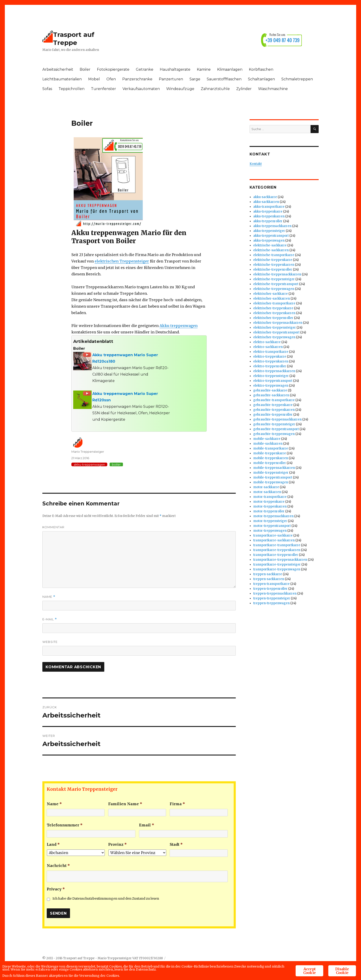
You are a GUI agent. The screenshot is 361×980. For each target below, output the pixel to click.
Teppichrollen (71, 89)
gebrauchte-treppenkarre (273, 405)
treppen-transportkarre (271, 584)
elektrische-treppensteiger (274, 279)
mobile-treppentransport (273, 477)
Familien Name (125, 804)
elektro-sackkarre (267, 342)
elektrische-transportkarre (274, 255)
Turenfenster (103, 89)
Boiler (85, 69)
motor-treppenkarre (269, 502)
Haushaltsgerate (175, 69)
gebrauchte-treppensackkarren (277, 419)
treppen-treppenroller (270, 589)
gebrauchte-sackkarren (271, 395)
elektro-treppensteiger (271, 376)
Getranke (145, 69)
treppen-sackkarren (269, 579)
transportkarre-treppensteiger (277, 564)
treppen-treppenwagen (271, 603)
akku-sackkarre (265, 197)
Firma (177, 804)
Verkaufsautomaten (141, 89)
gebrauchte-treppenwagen (274, 434)
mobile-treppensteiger (271, 473)
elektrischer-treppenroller (273, 318)
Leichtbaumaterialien (62, 79)
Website (50, 642)
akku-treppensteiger (269, 231)
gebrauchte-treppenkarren (274, 410)
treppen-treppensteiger (272, 598)
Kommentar (53, 527)
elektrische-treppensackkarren (277, 274)
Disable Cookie (342, 964)
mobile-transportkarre (271, 448)
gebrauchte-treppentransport (276, 429)
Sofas (47, 89)
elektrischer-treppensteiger (275, 328)
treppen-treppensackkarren (275, 594)
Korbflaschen (261, 69)
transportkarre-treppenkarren (277, 550)
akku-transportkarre (269, 207)
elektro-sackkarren (268, 347)
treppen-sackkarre (268, 574)
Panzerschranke (137, 79)
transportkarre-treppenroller (276, 555)
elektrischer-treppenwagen (274, 337)
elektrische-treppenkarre (273, 260)
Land (53, 844)
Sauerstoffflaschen (224, 79)
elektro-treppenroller (270, 366)
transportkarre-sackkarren (274, 540)
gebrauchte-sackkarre (270, 390)
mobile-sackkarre (267, 439)
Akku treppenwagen (179, 326)
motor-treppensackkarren (273, 516)
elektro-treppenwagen (271, 386)
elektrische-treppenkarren (274, 265)
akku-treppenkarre (268, 211)
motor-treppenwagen (270, 531)
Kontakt (256, 164)
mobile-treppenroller (270, 463)
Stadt (176, 844)
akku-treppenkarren (269, 216)
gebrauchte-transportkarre (274, 400)
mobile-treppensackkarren (274, 468)
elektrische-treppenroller (273, 270)
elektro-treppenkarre (270, 357)
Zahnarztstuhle (215, 89)
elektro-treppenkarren (271, 361)
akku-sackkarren (266, 202)
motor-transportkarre (270, 497)
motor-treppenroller (269, 511)
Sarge (195, 79)
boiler (116, 464)
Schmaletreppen (297, 79)
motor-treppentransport (272, 526)
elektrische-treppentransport (276, 284)
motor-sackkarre (266, 487)
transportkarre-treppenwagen (277, 569)
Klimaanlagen (230, 69)
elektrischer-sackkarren (272, 299)
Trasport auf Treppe (74, 39)
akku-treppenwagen (89, 464)
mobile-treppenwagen (271, 482)
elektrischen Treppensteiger (122, 261)
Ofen (111, 79)
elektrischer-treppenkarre (273, 308)
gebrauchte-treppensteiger (274, 424)
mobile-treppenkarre (270, 453)
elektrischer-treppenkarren (274, 313)
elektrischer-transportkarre (274, 303)
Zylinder (244, 89)
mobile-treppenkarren (271, 458)
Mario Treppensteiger (88, 452)
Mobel (94, 79)
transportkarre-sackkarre (273, 535)
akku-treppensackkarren (272, 226)
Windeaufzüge (180, 89)
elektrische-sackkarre (270, 245)
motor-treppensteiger (270, 521)
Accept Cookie (309, 964)
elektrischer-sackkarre (271, 294)
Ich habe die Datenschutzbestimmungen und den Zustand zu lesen (106, 898)
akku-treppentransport (271, 236)
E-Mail (50, 619)
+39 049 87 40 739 (282, 40)
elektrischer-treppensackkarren (278, 323)
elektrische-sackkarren (271, 250)
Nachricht (58, 866)
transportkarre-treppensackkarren (280, 560)
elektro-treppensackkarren (274, 371)
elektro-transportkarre (271, 352)
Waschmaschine (273, 89)
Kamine (204, 69)
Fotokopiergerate (113, 69)
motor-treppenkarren (270, 506)
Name (49, 597)
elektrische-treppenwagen (274, 289)
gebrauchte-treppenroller (273, 415)
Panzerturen (171, 79)
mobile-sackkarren (268, 444)
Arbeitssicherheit (58, 69)
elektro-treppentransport (273, 381)
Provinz (118, 844)
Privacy (56, 889)
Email (147, 825)
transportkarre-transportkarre (277, 545)
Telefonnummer (65, 825)
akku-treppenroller (268, 221)
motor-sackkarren (267, 492)
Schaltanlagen (261, 79)
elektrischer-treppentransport (276, 332)
